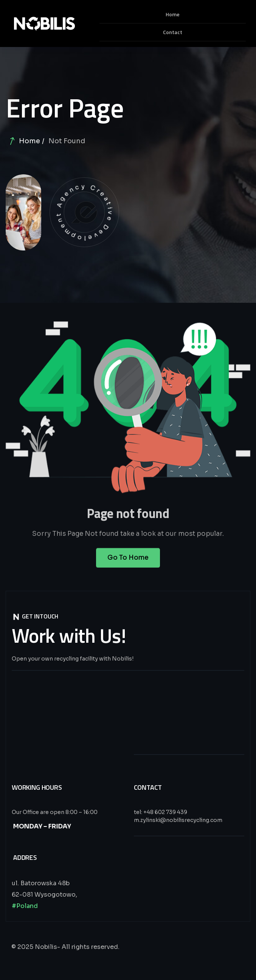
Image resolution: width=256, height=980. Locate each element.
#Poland (25, 906)
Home (29, 141)
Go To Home (128, 563)
